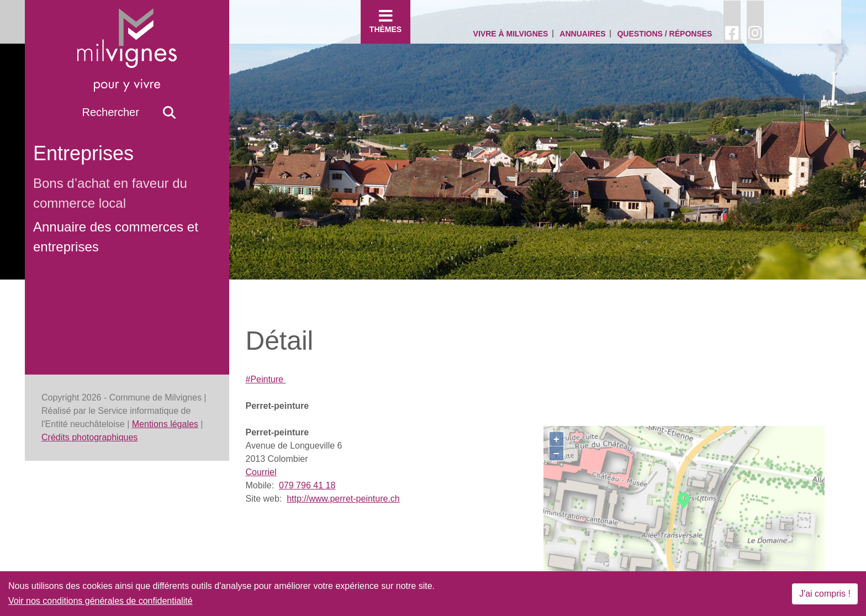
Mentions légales (165, 424)
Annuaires (582, 34)
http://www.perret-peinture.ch (343, 499)
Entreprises (83, 153)
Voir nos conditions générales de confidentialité (101, 601)
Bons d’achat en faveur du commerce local (110, 193)
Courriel (261, 472)
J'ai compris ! (825, 594)
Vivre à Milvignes (511, 34)
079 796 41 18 (307, 485)
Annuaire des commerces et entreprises (116, 237)
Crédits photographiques (89, 437)
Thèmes (386, 21)
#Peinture (266, 379)
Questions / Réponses (664, 34)
